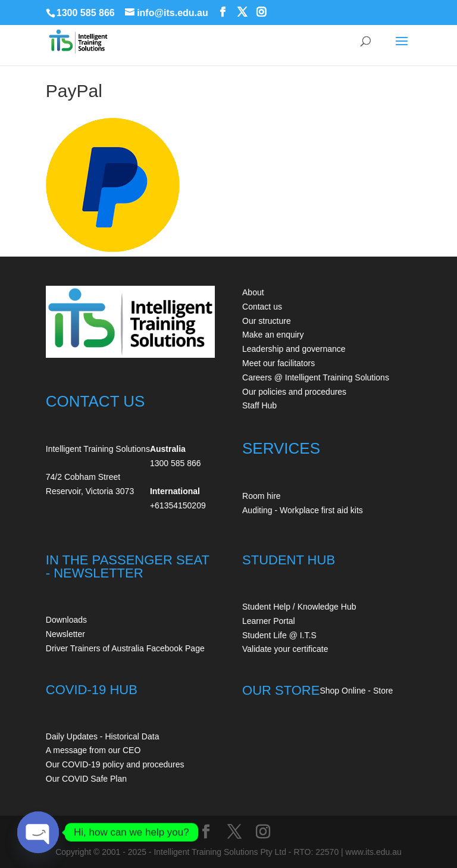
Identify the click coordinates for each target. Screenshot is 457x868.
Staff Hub (259, 405)
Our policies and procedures (294, 392)
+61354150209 (178, 505)
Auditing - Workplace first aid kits (303, 510)
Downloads (66, 620)
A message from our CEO (93, 750)
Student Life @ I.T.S (279, 635)
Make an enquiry (273, 335)
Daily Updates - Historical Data (103, 736)
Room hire (262, 496)
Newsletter (65, 634)
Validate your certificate (285, 649)
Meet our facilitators (278, 363)
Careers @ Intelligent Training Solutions (316, 377)
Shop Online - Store (356, 691)
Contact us (262, 307)
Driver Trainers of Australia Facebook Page (125, 648)
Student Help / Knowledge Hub (299, 607)
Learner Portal (269, 621)
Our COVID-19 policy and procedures (115, 764)
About (253, 292)
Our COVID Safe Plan (86, 779)
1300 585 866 (86, 13)
